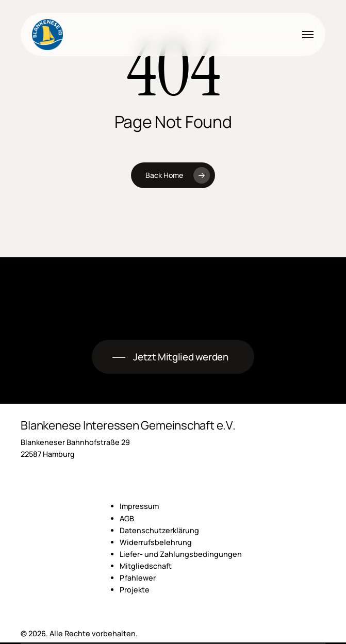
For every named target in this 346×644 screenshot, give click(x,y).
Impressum (139, 506)
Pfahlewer (138, 578)
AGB (127, 518)
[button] (308, 35)
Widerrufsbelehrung (156, 542)
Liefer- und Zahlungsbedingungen (181, 554)
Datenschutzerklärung (159, 530)
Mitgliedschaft (146, 566)
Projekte (135, 590)
